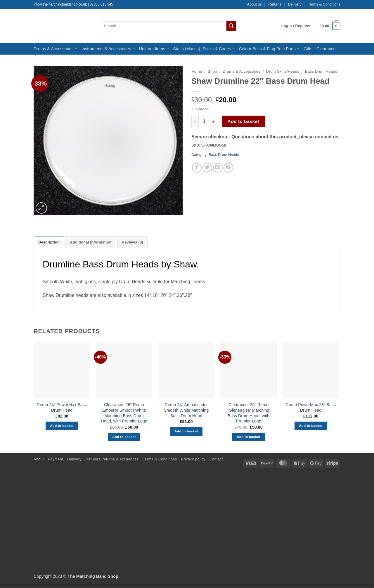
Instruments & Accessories (108, 49)
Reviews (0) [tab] (133, 242)
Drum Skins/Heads (283, 71)
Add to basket (244, 121)
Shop (212, 71)
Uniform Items (154, 49)
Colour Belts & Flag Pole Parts (269, 49)
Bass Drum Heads (321, 71)
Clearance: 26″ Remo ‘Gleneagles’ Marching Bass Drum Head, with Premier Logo (249, 413)
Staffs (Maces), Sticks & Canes (204, 49)
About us (254, 4)
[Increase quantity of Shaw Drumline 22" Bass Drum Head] (214, 121)
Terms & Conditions (324, 4)
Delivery (295, 4)
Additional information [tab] (91, 242)
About (39, 459)
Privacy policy (193, 459)
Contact (216, 459)
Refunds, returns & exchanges (112, 459)
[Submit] (231, 26)
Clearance (326, 49)
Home (197, 71)
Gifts (308, 49)
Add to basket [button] (62, 426)
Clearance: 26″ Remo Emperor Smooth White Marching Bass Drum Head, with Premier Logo (124, 413)
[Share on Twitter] (207, 168)
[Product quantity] (204, 121)
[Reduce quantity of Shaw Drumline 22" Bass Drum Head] (195, 121)
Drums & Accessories (56, 49)
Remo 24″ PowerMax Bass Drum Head (62, 407)
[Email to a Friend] (218, 168)
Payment (56, 459)
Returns (275, 4)
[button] (296, 26)
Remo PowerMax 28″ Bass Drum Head (311, 407)
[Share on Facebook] (197, 168)
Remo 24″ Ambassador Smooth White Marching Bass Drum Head (186, 410)
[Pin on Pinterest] (228, 168)
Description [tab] (49, 242)
